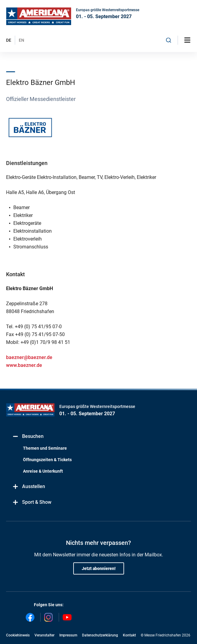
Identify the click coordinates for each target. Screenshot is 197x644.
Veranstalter (44, 635)
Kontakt (129, 635)
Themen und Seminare (45, 448)
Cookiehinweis (18, 635)
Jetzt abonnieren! (99, 568)
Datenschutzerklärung (100, 635)
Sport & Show (32, 502)
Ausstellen (29, 487)
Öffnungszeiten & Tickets (47, 460)
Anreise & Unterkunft (43, 471)
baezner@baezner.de (29, 357)
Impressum (68, 635)
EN (21, 40)
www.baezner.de (24, 365)
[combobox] (169, 40)
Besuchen (28, 437)
